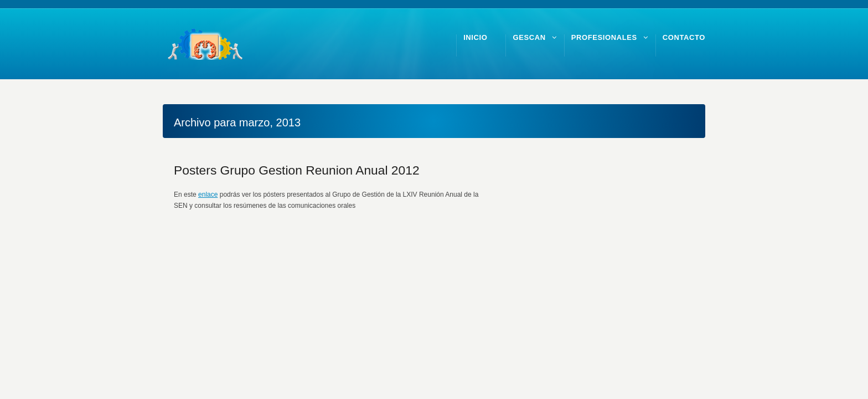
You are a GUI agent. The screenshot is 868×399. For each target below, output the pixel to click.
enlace (208, 195)
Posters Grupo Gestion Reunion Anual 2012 (297, 170)
